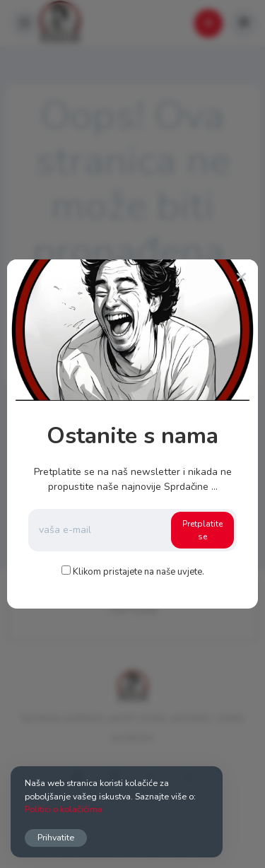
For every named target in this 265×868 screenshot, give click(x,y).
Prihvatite (56, 837)
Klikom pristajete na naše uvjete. (139, 572)
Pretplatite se (202, 530)
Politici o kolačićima (64, 809)
